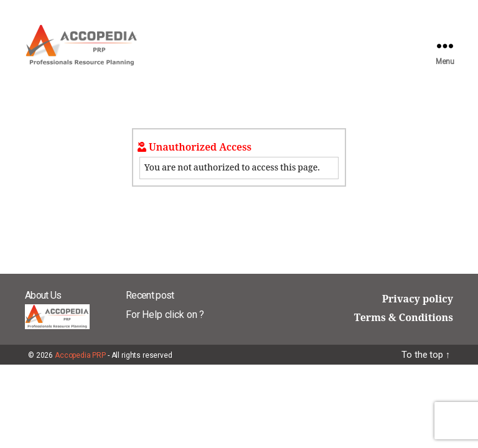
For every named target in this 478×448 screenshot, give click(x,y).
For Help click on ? (165, 315)
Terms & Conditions (404, 318)
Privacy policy (418, 299)
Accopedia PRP (80, 355)
